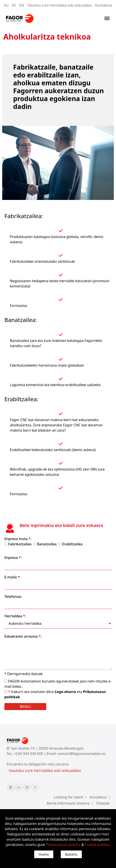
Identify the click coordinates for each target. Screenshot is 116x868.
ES (14, 5)
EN (22, 5)
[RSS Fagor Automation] (35, 787)
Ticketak (103, 803)
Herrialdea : (15, 616)
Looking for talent (69, 797)
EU (6, 5)
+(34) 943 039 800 (29, 754)
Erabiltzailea (72, 544)
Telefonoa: (13, 597)
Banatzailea (47, 544)
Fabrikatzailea (20, 544)
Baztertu (71, 854)
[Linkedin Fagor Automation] (19, 787)
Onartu (44, 854)
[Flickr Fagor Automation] (11, 787)
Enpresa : (13, 558)
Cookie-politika (97, 845)
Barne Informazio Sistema (68, 803)
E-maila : (12, 577)
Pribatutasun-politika (63, 845)
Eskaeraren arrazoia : (23, 636)
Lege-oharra (66, 692)
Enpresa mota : (18, 539)
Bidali (25, 707)
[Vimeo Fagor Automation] (27, 787)
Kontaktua (104, 5)
